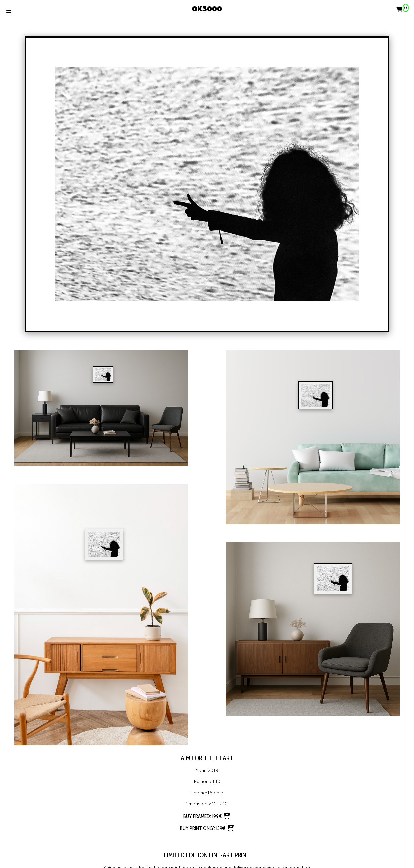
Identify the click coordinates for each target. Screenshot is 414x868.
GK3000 (207, 9)
